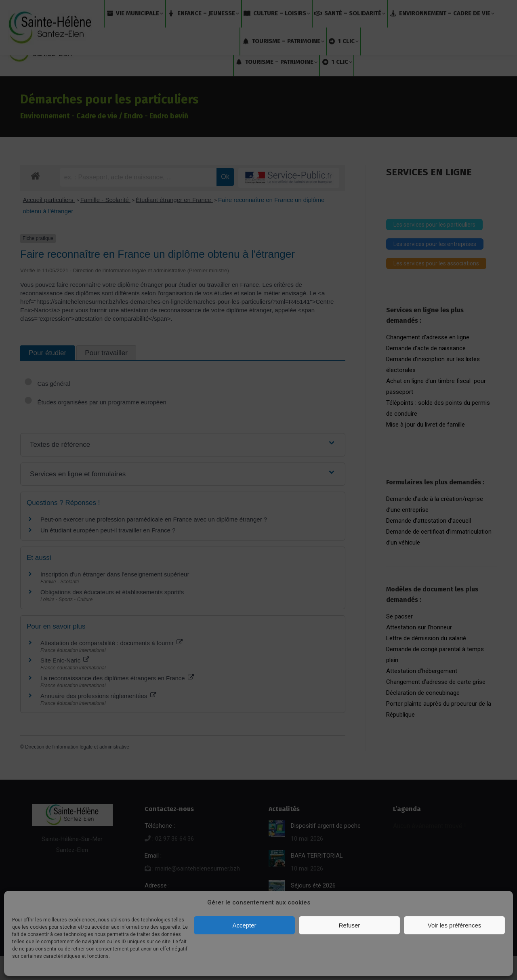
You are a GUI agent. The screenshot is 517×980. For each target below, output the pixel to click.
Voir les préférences (455, 925)
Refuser (350, 925)
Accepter (244, 925)
